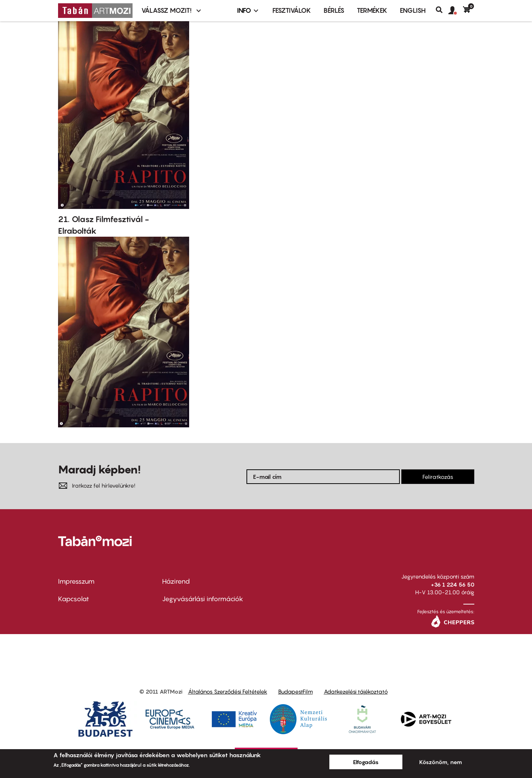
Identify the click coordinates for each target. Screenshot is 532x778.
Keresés (442, 10)
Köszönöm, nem (441, 762)
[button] (456, 11)
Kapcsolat (74, 599)
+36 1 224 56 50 (453, 584)
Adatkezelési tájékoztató (356, 691)
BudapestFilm (296, 691)
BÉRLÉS (334, 10)
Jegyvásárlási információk (203, 599)
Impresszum (76, 581)
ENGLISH (413, 10)
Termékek (372, 10)
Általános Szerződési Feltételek (228, 691)
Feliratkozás (438, 477)
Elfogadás (366, 762)
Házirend (176, 581)
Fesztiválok (292, 10)
